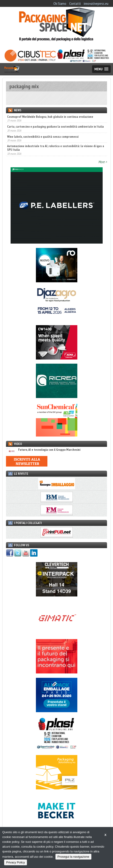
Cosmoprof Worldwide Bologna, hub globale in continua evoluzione (50, 117)
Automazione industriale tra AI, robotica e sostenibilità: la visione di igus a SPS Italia (56, 148)
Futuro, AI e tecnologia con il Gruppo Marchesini (43, 450)
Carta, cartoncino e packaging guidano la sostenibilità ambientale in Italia (55, 126)
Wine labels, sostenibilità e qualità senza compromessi (43, 137)
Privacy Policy (16, 862)
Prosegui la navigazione (73, 857)
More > (103, 162)
